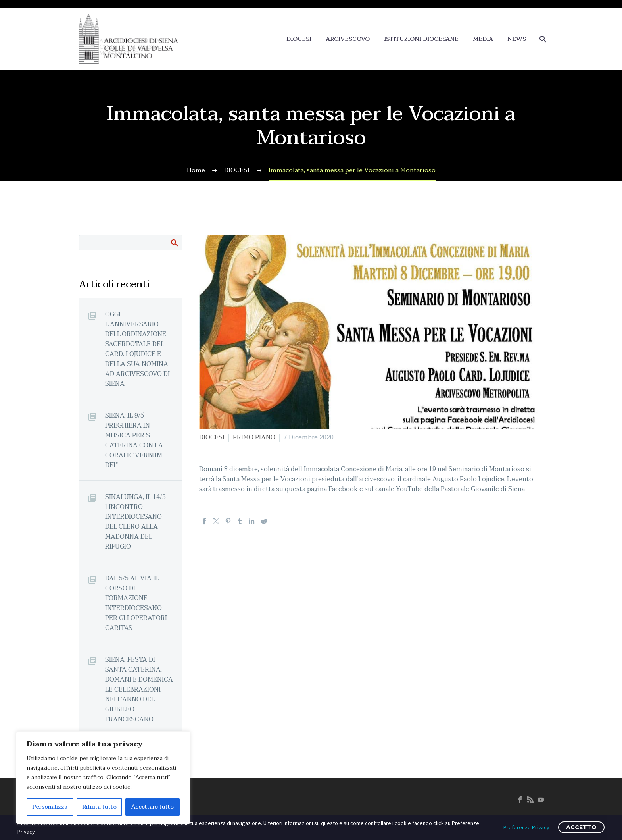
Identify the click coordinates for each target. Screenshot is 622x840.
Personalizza (50, 807)
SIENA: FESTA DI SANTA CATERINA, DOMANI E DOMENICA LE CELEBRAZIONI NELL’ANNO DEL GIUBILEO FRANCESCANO (139, 689)
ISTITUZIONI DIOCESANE (421, 39)
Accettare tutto (153, 807)
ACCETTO (581, 827)
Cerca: (174, 243)
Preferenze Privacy (526, 827)
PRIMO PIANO (254, 437)
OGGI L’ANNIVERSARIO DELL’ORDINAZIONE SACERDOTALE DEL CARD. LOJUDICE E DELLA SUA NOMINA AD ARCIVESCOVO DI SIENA (137, 349)
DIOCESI (299, 39)
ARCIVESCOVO (348, 39)
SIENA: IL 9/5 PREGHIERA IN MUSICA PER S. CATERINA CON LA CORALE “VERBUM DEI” (134, 440)
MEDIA (483, 39)
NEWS (517, 39)
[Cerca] (542, 39)
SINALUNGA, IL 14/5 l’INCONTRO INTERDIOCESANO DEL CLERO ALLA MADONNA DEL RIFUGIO (135, 522)
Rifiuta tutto (100, 807)
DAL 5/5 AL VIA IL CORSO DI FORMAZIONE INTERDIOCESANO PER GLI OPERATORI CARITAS (136, 603)
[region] (103, 778)
